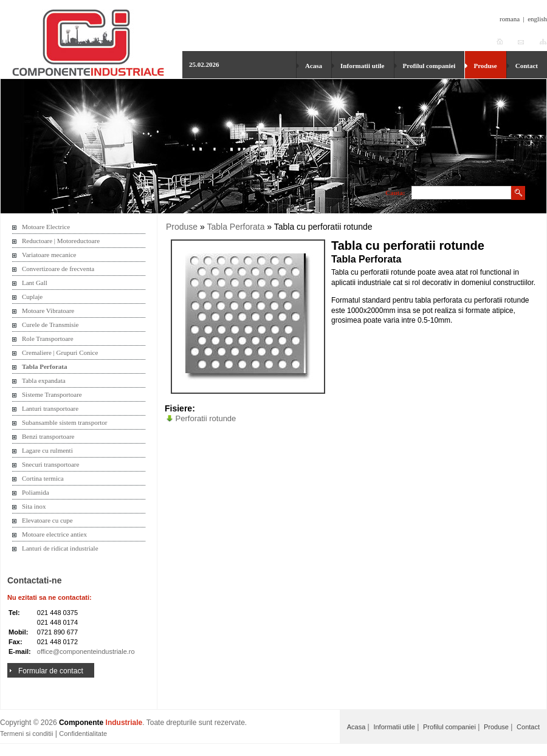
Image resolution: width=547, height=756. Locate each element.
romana (510, 19)
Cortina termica (43, 478)
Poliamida (36, 492)
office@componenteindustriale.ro (86, 651)
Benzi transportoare (48, 436)
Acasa (314, 66)
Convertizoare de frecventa (58, 269)
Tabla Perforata (44, 366)
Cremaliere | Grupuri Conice (60, 352)
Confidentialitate (83, 734)
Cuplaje (32, 297)
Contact (527, 66)
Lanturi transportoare (50, 408)
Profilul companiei (429, 66)
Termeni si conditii (26, 734)
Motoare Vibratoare (48, 311)
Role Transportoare (48, 338)
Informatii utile (362, 66)
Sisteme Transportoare (52, 394)
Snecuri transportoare (50, 464)
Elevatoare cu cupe (47, 520)
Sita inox (34, 506)
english (537, 19)
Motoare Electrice (46, 227)
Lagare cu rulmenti (47, 450)
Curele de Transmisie (50, 325)
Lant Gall (35, 283)
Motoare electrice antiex (54, 534)
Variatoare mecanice (49, 255)
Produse (485, 66)
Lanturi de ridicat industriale (60, 548)
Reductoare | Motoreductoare (61, 241)
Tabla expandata (44, 380)
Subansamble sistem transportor (65, 422)
